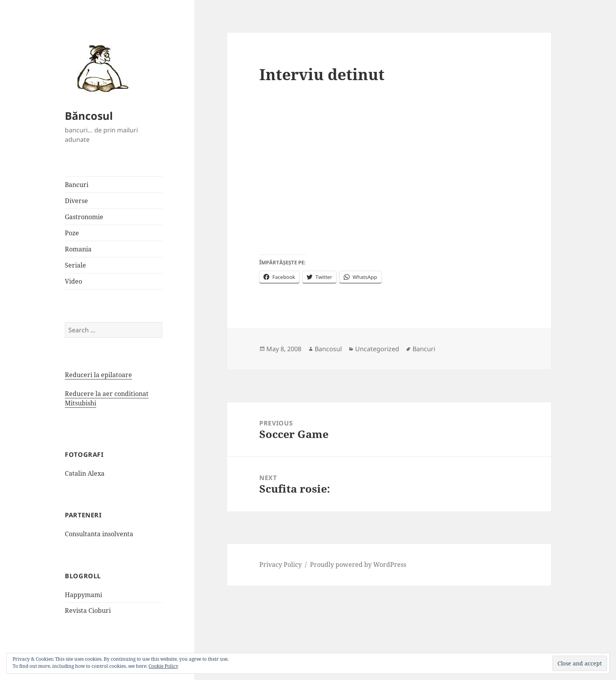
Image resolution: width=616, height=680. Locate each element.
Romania (78, 249)
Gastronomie (84, 217)
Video (73, 281)
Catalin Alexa (85, 473)
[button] (100, 68)
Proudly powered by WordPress (358, 565)
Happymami (83, 595)
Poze (72, 233)
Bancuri (77, 185)
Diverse (76, 201)
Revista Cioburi (88, 610)
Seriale (75, 265)
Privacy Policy (280, 565)
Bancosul (328, 349)
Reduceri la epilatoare (98, 375)
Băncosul (89, 116)
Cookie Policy (163, 666)
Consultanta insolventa (99, 534)
